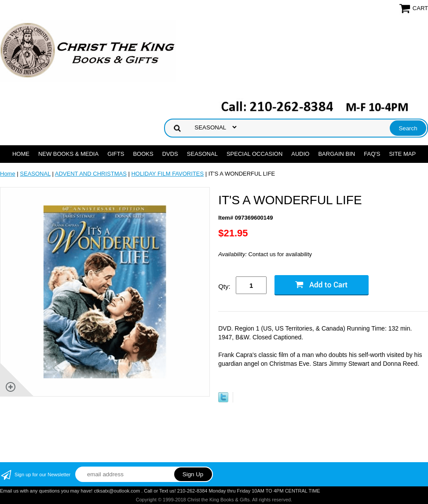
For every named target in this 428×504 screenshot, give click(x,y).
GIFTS (116, 154)
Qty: (224, 286)
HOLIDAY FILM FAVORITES (167, 174)
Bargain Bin (337, 154)
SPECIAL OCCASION (254, 154)
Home (21, 154)
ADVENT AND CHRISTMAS (91, 174)
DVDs (170, 154)
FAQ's (372, 154)
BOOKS (143, 154)
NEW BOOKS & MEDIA (68, 154)
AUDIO (300, 154)
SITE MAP (402, 154)
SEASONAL (202, 154)
